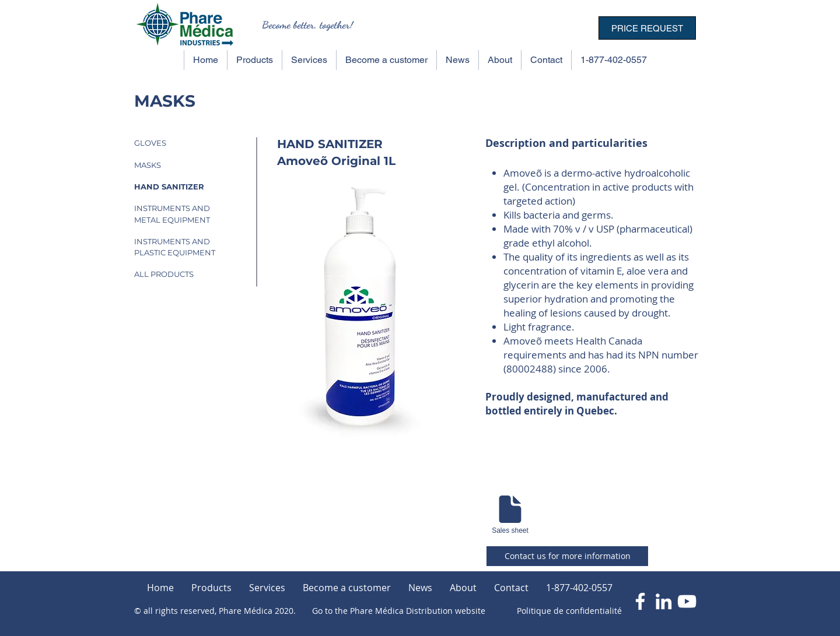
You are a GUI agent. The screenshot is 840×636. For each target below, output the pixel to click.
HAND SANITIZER (169, 187)
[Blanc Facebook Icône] (640, 601)
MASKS (148, 165)
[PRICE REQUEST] (647, 28)
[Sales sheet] (510, 513)
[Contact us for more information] (567, 556)
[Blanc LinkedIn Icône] (664, 601)
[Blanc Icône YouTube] (687, 601)
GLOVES (150, 143)
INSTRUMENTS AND (172, 208)
